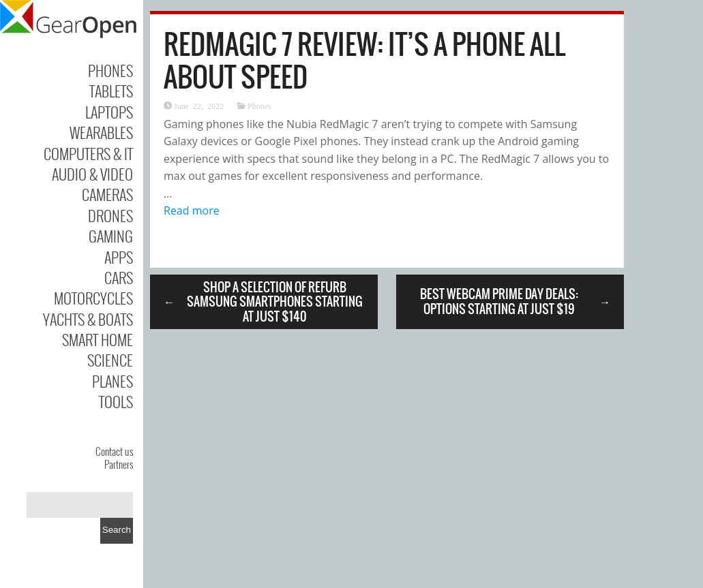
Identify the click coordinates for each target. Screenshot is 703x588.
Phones (110, 70)
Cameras (107, 194)
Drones (110, 215)
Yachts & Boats (88, 319)
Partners (119, 464)
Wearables (101, 132)
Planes (113, 381)
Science (110, 360)
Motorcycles (93, 298)
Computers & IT (88, 153)
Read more (192, 211)
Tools (116, 401)
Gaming (111, 236)
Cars (119, 277)
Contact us (114, 451)
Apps (119, 257)
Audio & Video (92, 174)
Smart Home (98, 339)
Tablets (111, 91)
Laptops (109, 112)
